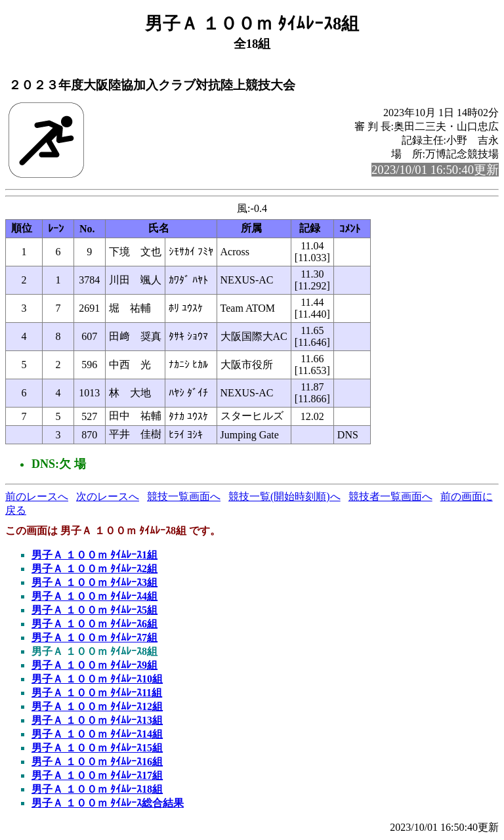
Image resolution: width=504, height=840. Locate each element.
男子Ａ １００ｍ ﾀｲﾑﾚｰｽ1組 (94, 555)
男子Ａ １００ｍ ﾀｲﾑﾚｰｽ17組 (97, 775)
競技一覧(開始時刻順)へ (284, 496)
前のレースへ (37, 496)
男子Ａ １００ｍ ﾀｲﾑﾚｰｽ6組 (94, 624)
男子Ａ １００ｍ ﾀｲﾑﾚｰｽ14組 (97, 734)
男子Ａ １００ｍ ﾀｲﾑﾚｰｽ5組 (94, 610)
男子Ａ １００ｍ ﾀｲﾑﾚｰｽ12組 (97, 706)
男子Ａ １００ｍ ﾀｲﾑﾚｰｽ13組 (97, 720)
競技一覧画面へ (184, 496)
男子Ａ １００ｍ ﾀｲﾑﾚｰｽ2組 (94, 569)
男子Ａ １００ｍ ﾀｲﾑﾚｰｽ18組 (97, 789)
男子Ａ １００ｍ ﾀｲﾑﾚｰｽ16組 (97, 762)
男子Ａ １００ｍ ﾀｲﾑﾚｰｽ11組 (97, 693)
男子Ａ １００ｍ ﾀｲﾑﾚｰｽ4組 (94, 596)
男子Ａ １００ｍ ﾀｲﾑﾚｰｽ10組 (97, 679)
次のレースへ (108, 496)
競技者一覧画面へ (390, 496)
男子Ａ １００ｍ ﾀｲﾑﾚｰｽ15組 (97, 748)
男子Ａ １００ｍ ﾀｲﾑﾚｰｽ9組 (94, 665)
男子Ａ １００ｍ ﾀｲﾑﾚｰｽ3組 (94, 582)
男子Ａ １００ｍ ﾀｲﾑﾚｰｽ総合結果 (108, 803)
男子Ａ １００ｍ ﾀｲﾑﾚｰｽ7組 (94, 638)
